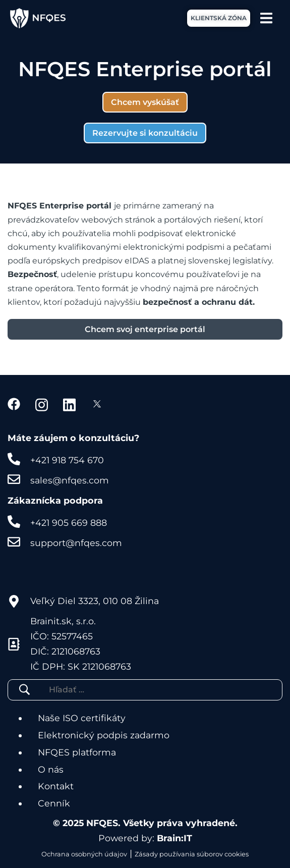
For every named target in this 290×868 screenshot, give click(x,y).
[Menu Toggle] (266, 18)
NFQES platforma (77, 752)
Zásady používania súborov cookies (192, 854)
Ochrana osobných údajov (84, 854)
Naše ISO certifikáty (82, 718)
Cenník (54, 803)
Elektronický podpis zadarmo (104, 735)
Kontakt (56, 786)
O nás (51, 769)
